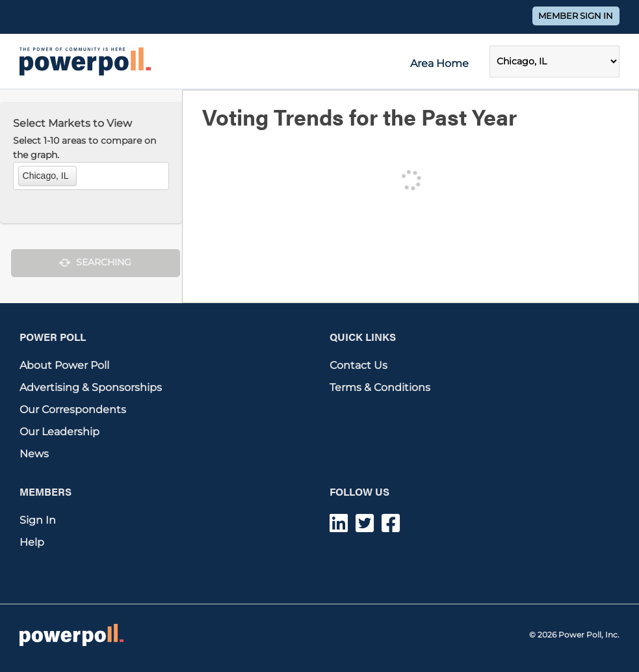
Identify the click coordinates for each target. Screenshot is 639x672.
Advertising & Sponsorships (91, 387)
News (34, 454)
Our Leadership (59, 432)
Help (32, 542)
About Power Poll (64, 365)
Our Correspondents (73, 410)
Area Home (439, 63)
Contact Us (359, 365)
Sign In (38, 520)
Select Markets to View (72, 123)
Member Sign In (576, 16)
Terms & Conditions (380, 387)
